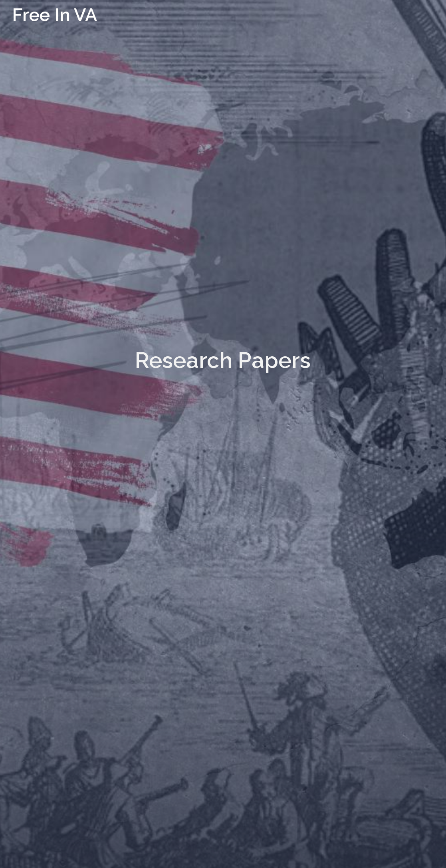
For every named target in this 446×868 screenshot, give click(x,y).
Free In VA (55, 15)
